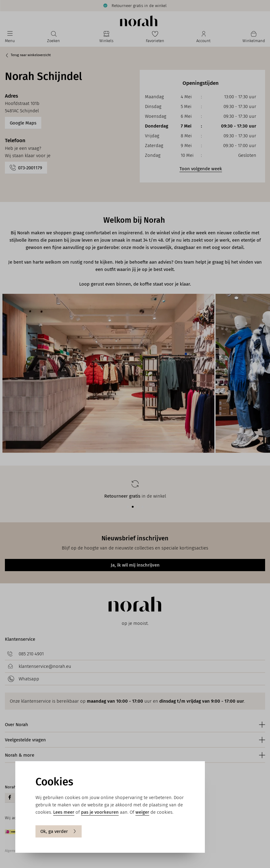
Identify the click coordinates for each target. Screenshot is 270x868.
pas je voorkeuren (100, 812)
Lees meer (64, 812)
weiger (142, 812)
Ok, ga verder (59, 831)
